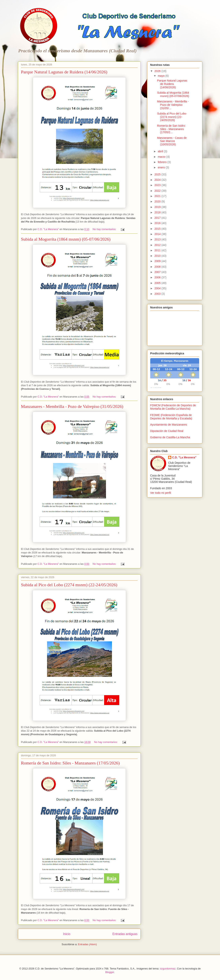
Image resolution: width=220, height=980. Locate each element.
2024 (158, 180)
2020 (158, 201)
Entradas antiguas (125, 934)
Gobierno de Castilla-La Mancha (170, 437)
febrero (163, 162)
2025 (158, 174)
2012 (158, 245)
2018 (158, 212)
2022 (158, 191)
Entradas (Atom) (87, 944)
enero (162, 167)
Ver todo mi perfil (161, 493)
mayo (162, 76)
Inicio (67, 934)
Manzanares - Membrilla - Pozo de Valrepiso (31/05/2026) (72, 406)
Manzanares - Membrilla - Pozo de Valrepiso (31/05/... (173, 105)
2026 (158, 71)
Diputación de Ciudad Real (167, 431)
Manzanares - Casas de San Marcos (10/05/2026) (172, 141)
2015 (158, 229)
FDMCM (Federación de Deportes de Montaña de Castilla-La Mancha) (173, 407)
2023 (158, 185)
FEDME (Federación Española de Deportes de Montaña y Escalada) (171, 417)
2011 (158, 250)
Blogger (110, 972)
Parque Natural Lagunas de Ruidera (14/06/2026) (64, 72)
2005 (158, 283)
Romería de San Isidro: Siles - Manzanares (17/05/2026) (70, 763)
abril (161, 151)
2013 (158, 239)
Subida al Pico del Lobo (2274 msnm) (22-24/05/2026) (69, 585)
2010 (158, 256)
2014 (158, 234)
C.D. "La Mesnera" (184, 457)
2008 (158, 267)
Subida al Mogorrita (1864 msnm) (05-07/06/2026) (66, 239)
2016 (158, 223)
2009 (158, 261)
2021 (158, 196)
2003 (158, 294)
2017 (158, 218)
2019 (158, 207)
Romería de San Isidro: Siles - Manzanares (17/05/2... (171, 129)
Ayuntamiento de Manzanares (169, 425)
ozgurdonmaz (168, 969)
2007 (158, 272)
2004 (158, 288)
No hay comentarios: (105, 229)
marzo (162, 157)
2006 (158, 277)
